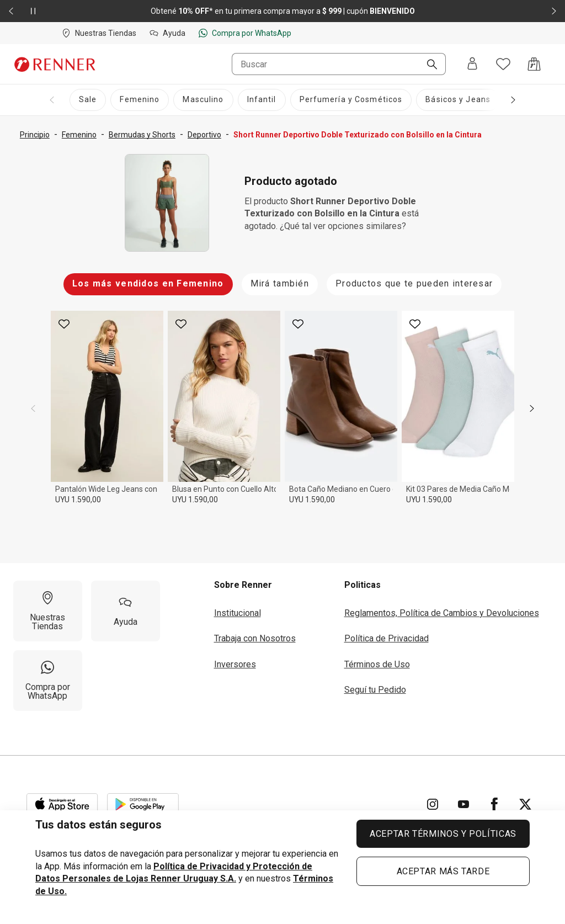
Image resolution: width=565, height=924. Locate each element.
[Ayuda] (126, 611)
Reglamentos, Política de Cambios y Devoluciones (442, 613)
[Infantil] (262, 100)
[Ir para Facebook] (494, 804)
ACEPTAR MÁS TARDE (443, 871)
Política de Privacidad (387, 638)
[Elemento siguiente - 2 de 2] (554, 11)
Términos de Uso (377, 664)
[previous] (33, 408)
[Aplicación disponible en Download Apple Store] (62, 804)
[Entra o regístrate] (472, 64)
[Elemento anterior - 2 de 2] (11, 11)
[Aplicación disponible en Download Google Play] (143, 804)
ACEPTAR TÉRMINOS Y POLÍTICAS (443, 834)
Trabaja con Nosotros (255, 638)
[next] (532, 408)
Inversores (235, 664)
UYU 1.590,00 (78, 500)
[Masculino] (203, 100)
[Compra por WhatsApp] (48, 681)
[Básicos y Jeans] (458, 100)
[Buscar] (428, 65)
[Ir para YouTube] (463, 804)
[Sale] (88, 100)
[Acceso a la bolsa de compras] (534, 64)
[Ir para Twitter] (525, 804)
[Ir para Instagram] (433, 804)
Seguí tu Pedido (375, 690)
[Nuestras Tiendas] (48, 611)
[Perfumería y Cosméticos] (351, 100)
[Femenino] (140, 100)
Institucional (238, 613)
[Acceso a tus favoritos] (503, 64)
